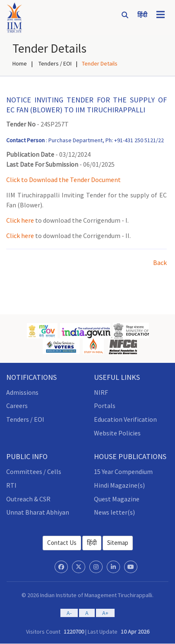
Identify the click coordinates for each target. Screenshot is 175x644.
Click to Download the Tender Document (64, 180)
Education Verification (125, 419)
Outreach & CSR (28, 499)
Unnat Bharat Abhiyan (38, 512)
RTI (11, 485)
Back (160, 262)
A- (69, 613)
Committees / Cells (34, 471)
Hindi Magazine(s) (119, 485)
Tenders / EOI (54, 63)
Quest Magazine (117, 499)
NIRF (101, 392)
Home (20, 63)
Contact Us (62, 543)
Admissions (22, 392)
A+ (105, 613)
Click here (20, 220)
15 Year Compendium (123, 471)
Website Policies (117, 433)
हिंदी (92, 543)
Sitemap (118, 543)
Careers (17, 406)
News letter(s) (114, 512)
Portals (105, 406)
